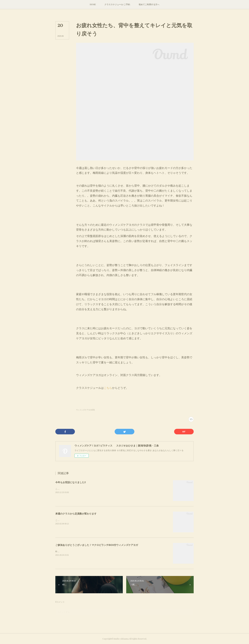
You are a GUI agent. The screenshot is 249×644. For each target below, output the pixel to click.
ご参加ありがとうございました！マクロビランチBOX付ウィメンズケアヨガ (97, 545)
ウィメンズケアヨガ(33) (85, 410)
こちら (108, 388)
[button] (93, 5)
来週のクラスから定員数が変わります (76, 514)
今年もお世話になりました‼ (71, 482)
